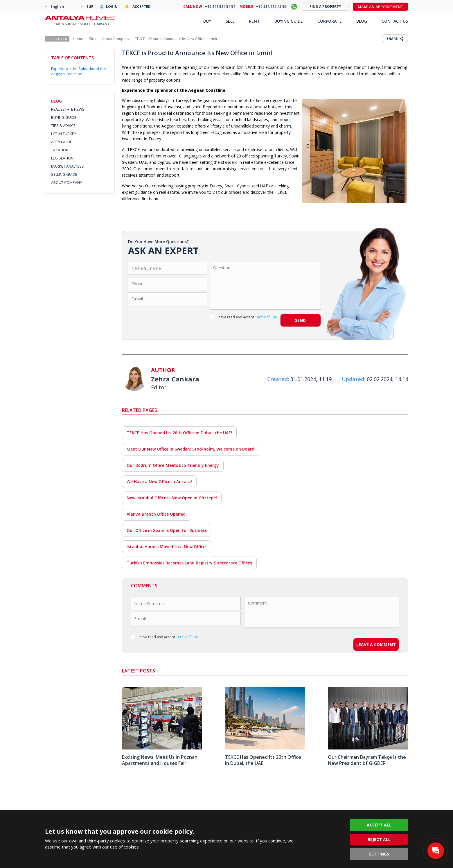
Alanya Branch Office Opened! (157, 514)
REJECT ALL (379, 839)
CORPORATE (330, 21)
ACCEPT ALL (379, 825)
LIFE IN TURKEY (64, 134)
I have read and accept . (244, 317)
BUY (207, 21)
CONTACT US (395, 21)
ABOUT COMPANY (66, 182)
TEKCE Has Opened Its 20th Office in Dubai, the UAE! (179, 433)
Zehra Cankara (175, 379)
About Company (116, 39)
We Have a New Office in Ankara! (159, 481)
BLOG (362, 21)
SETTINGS (379, 854)
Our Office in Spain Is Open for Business (167, 530)
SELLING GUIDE (64, 174)
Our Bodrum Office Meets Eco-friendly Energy (173, 465)
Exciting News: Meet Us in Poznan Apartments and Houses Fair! (160, 760)
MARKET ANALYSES (68, 166)
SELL (230, 21)
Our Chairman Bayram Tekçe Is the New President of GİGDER (367, 760)
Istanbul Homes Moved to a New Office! (167, 547)
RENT (254, 21)
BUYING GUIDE (64, 117)
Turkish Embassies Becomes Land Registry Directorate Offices (189, 563)
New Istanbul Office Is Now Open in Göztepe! (172, 498)
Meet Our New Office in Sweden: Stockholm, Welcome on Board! (191, 449)
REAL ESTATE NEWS (68, 109)
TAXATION (60, 150)
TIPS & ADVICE (63, 125)
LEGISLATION (62, 158)
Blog (93, 39)
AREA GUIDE (62, 142)
